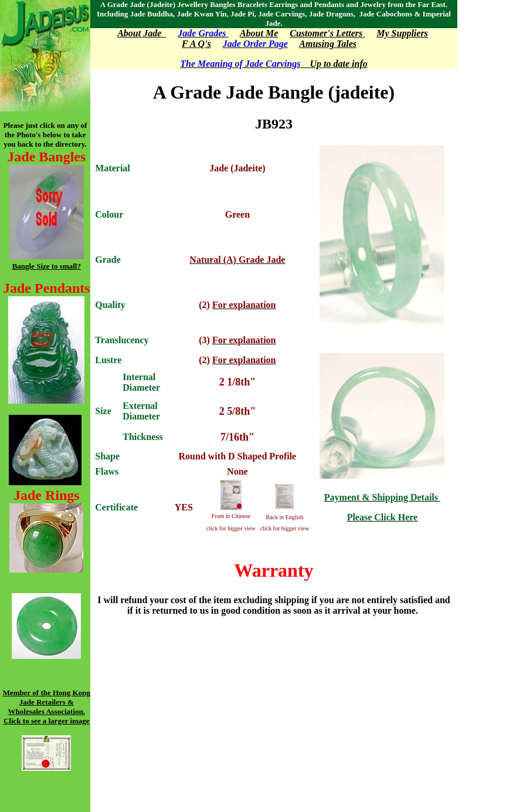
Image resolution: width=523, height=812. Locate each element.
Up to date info (334, 64)
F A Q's (196, 44)
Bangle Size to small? (47, 266)
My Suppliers (402, 33)
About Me (259, 33)
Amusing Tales (328, 44)
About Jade (139, 33)
